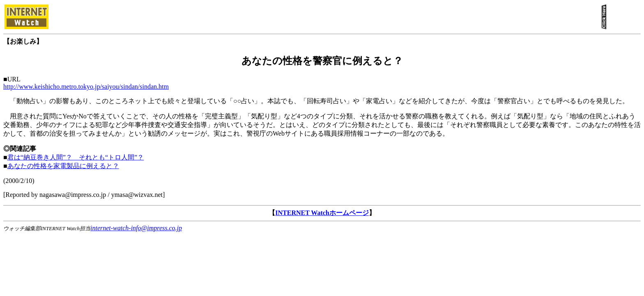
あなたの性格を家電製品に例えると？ (63, 166)
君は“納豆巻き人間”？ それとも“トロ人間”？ (76, 157)
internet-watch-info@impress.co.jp (136, 228)
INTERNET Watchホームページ (322, 213)
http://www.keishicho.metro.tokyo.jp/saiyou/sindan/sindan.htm (86, 87)
